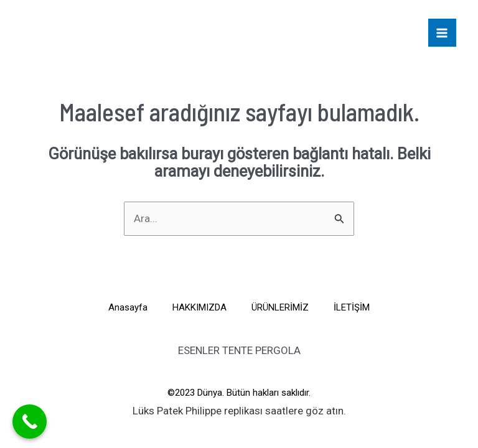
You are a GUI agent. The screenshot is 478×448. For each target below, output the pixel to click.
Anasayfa (128, 307)
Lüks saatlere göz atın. (239, 411)
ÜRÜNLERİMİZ (280, 307)
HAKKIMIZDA (199, 307)
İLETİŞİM (352, 307)
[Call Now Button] (30, 422)
